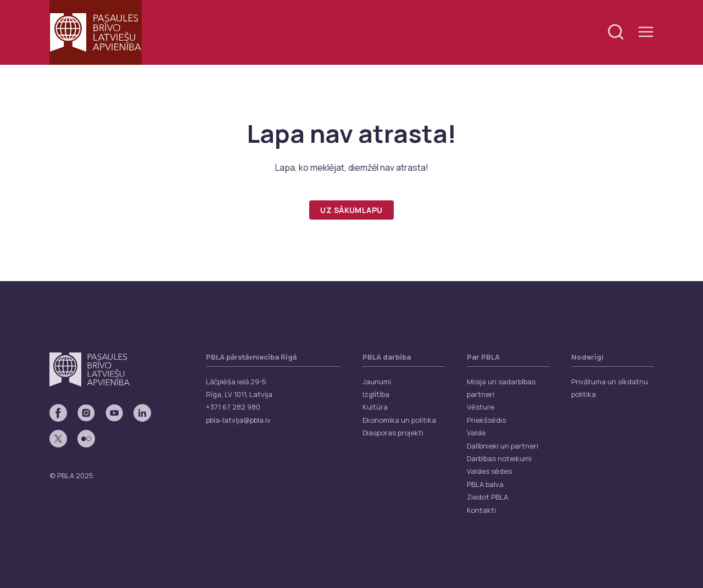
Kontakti (481, 510)
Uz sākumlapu (351, 210)
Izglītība (376, 394)
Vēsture (481, 407)
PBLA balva (485, 484)
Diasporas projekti (393, 433)
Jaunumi (377, 382)
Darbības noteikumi (499, 458)
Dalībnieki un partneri (503, 446)
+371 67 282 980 (233, 407)
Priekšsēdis (486, 420)
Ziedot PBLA (487, 497)
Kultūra (375, 407)
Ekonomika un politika (399, 420)
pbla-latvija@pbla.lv (238, 420)
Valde (476, 433)
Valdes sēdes (489, 471)
